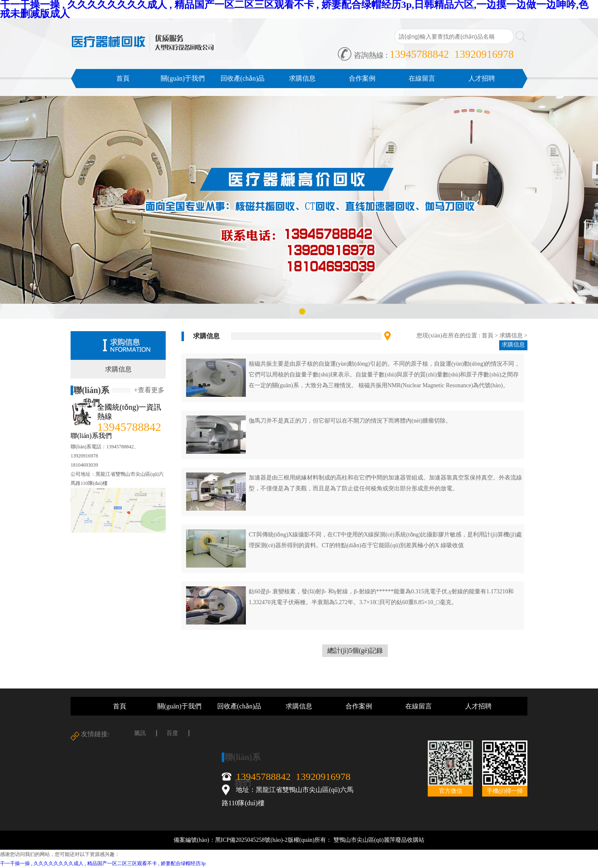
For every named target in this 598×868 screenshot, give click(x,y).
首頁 (123, 78)
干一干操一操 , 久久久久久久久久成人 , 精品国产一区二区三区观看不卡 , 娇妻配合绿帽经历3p (103, 863)
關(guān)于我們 (183, 78)
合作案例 (362, 78)
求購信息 (302, 78)
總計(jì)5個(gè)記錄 (355, 650)
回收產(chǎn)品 (243, 78)
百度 (172, 733)
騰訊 (140, 733)
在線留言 (422, 78)
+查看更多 (149, 390)
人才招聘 (482, 78)
